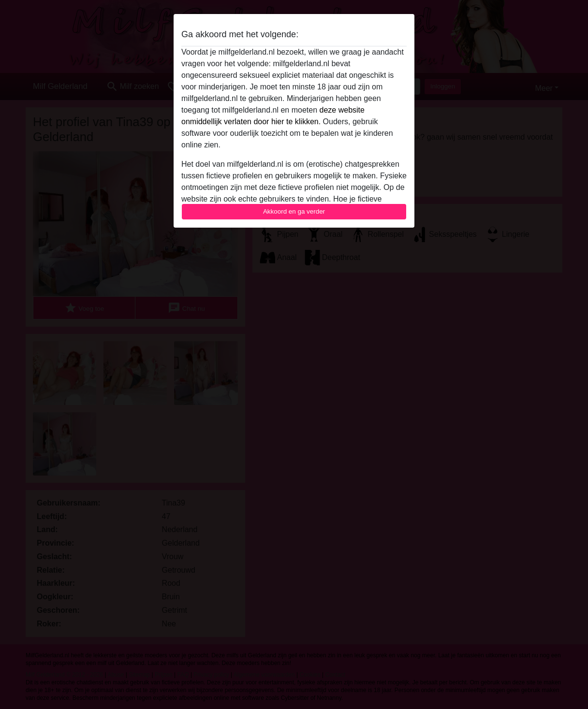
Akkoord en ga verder (294, 211)
